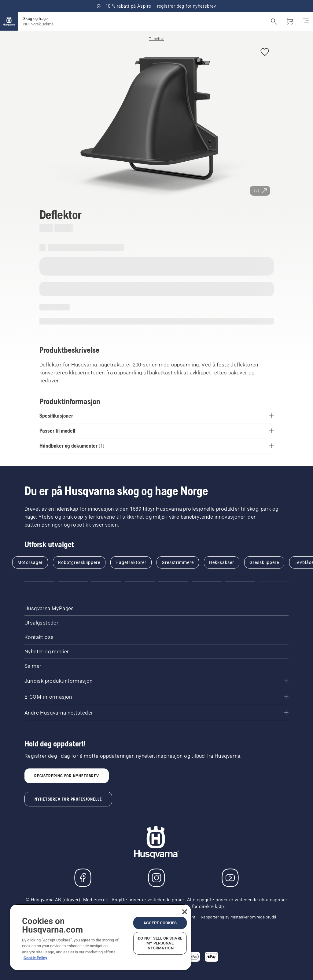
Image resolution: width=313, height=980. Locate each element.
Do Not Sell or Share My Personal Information (160, 943)
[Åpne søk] (274, 21)
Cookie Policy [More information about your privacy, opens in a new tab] (35, 958)
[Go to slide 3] (106, 581)
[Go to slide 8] (274, 581)
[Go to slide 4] (140, 581)
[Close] (185, 912)
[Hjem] (9, 21)
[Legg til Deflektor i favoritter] (265, 53)
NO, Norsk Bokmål (39, 24)
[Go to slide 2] (73, 581)
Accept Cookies (160, 923)
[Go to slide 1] (39, 581)
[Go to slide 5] (173, 581)
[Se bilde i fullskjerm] (157, 121)
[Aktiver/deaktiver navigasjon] (306, 21)
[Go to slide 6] (207, 581)
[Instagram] (156, 878)
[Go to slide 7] (240, 581)
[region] (101, 937)
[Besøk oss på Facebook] (83, 878)
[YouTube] (230, 878)
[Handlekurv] (290, 21)
